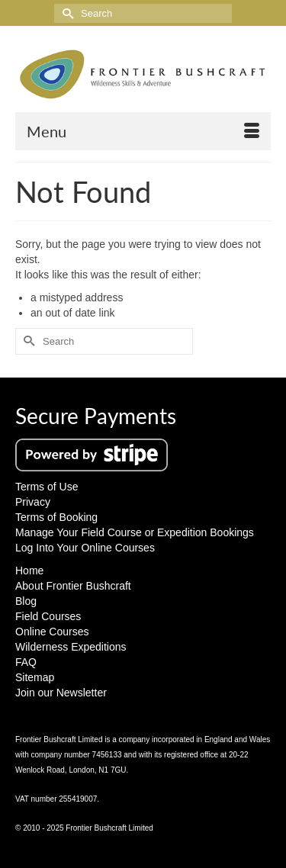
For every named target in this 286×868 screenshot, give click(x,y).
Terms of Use (47, 487)
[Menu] (143, 131)
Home (29, 571)
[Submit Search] (66, 13)
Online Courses (52, 632)
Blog (26, 601)
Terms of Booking (56, 517)
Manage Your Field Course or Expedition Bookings (135, 532)
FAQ (26, 662)
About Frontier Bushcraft (73, 586)
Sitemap (35, 677)
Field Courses (48, 616)
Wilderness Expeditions (71, 647)
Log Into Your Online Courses (85, 548)
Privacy (33, 502)
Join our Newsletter (61, 693)
